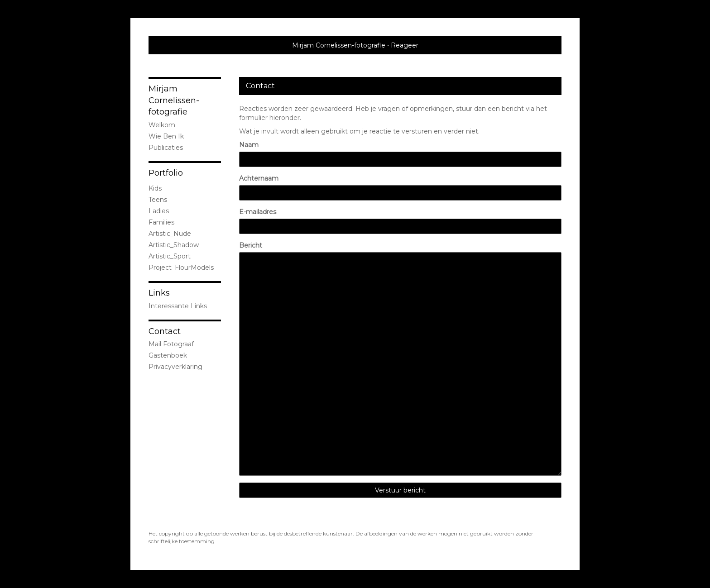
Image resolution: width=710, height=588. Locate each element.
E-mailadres (258, 212)
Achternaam (259, 178)
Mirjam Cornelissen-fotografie (339, 45)
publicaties (166, 148)
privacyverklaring (175, 367)
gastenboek (168, 355)
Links (159, 293)
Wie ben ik (166, 136)
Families (161, 222)
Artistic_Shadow (174, 245)
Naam (249, 145)
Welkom (162, 125)
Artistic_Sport (170, 256)
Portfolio (166, 173)
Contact (165, 331)
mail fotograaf (171, 344)
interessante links (178, 306)
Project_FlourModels (181, 268)
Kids (155, 188)
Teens (158, 200)
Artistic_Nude (170, 234)
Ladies (159, 211)
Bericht (251, 245)
